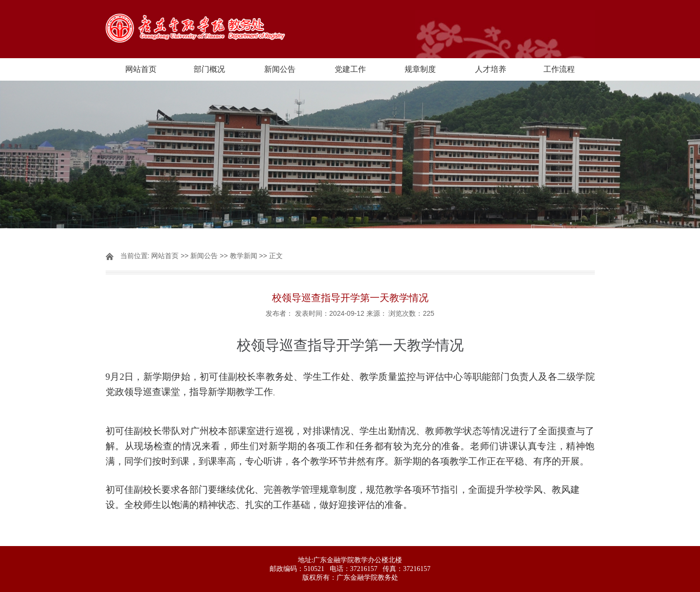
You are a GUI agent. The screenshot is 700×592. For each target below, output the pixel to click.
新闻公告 (280, 69)
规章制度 (420, 69)
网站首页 (141, 69)
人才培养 (491, 69)
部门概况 (209, 69)
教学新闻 (244, 256)
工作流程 (559, 69)
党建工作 (350, 69)
